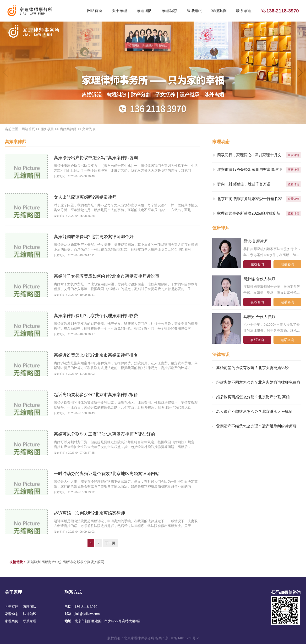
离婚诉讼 (69, 562)
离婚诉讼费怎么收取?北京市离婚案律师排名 (96, 355)
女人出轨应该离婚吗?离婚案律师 (85, 197)
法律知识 (194, 11)
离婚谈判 (34, 562)
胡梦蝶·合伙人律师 (259, 279)
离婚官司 (98, 562)
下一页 (110, 543)
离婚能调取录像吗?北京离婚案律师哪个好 (94, 237)
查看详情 (294, 155)
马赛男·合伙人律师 (259, 317)
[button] (300, 73)
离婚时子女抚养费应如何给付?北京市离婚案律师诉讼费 (107, 276)
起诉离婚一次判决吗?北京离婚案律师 (89, 513)
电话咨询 (287, 264)
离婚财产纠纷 (52, 562)
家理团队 (144, 11)
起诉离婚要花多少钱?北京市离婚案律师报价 (96, 395)
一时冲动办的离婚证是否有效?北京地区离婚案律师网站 (107, 474)
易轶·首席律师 (255, 241)
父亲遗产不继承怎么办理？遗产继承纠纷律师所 (256, 426)
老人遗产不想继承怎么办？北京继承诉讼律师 (254, 412)
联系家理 (244, 11)
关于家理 (120, 11)
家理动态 (169, 11)
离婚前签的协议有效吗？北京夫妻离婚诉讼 (252, 368)
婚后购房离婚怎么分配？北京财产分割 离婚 (253, 397)
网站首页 (95, 11)
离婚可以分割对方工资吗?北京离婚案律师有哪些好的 (104, 434)
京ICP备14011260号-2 (182, 638)
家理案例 (219, 11)
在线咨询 (257, 264)
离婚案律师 (68, 129)
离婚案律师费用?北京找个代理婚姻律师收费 (96, 316)
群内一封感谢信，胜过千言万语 (244, 184)
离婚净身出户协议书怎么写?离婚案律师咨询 (96, 158)
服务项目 (47, 129)
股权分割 (84, 562)
